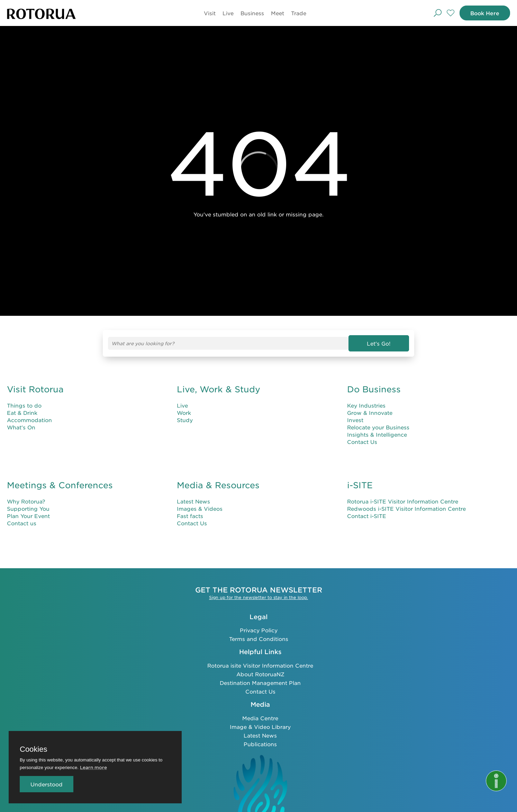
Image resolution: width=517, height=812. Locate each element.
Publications (260, 744)
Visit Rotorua (35, 389)
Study (185, 420)
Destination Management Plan (260, 683)
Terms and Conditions (259, 639)
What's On (21, 427)
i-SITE (360, 485)
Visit (210, 13)
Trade (299, 13)
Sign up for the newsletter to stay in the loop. (258, 597)
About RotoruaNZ (260, 674)
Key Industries (366, 405)
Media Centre (260, 718)
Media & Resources (218, 485)
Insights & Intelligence (377, 434)
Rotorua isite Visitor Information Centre (260, 665)
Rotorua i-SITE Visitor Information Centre (403, 501)
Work (184, 413)
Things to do (24, 405)
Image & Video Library (260, 727)
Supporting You (28, 508)
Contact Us (362, 442)
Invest (355, 420)
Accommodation (29, 420)
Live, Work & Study (219, 389)
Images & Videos (200, 508)
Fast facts (190, 516)
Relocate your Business (378, 427)
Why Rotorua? (26, 501)
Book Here (485, 13)
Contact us (22, 523)
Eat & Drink (22, 413)
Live (228, 13)
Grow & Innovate (370, 413)
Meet (278, 13)
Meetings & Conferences (60, 485)
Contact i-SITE (367, 516)
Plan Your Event (28, 516)
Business (252, 13)
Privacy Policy (259, 630)
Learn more (93, 767)
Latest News (193, 501)
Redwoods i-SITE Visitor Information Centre (406, 508)
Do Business (374, 389)
